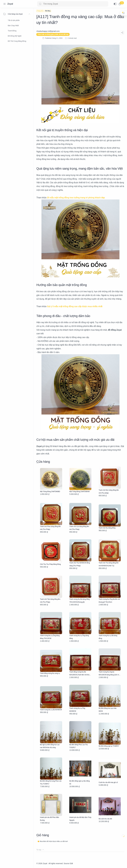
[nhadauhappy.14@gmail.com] (48, 31)
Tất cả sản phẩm (14, 20)
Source (66, 863)
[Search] (73, 4)
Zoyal (10, 4)
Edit (71, 863)
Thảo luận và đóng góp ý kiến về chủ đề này (53, 34)
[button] (115, 4)
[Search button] (40, 4)
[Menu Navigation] (5, 4)
